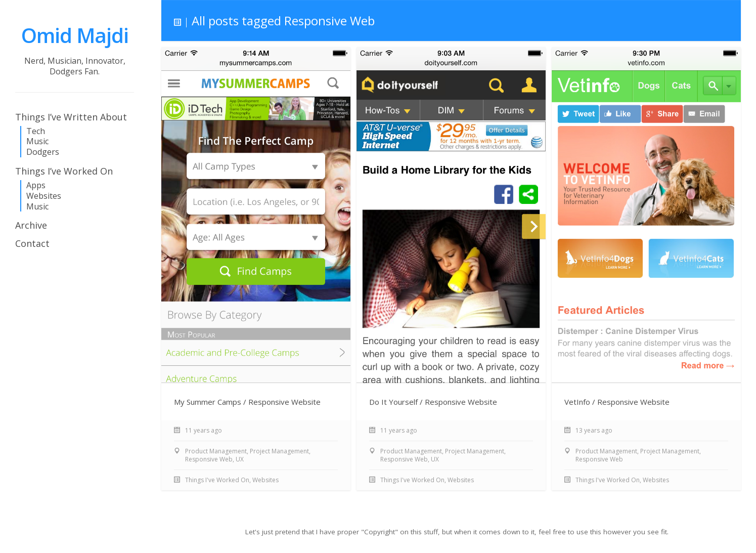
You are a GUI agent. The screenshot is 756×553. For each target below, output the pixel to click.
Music (37, 141)
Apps (36, 185)
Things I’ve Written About (71, 117)
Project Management (279, 452)
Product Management (216, 452)
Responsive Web (209, 460)
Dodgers (43, 152)
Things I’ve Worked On (64, 171)
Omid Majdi (75, 35)
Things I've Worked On (217, 480)
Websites (44, 196)
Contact (32, 243)
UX (240, 460)
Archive (31, 225)
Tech (36, 131)
